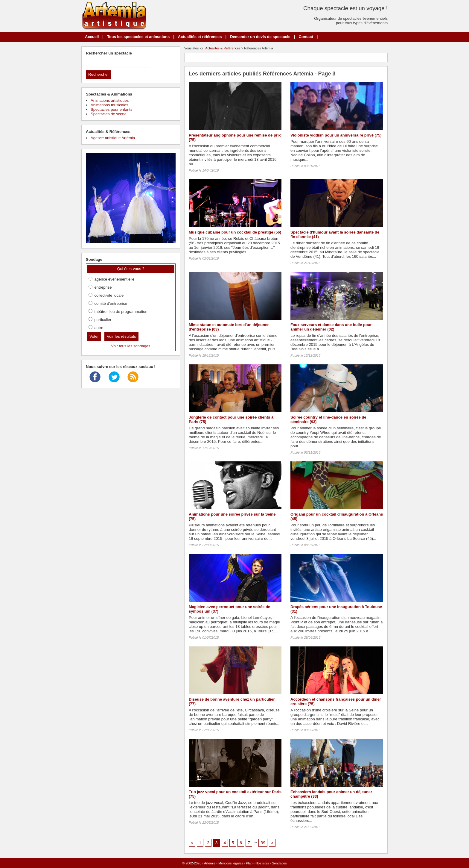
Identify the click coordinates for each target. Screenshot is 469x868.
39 (263, 843)
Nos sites (262, 863)
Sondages (279, 863)
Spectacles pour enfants (111, 109)
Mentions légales (231, 863)
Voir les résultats (121, 336)
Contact (306, 37)
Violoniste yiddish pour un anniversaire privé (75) (336, 135)
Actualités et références (200, 37)
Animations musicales (109, 105)
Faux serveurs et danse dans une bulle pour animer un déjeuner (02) (331, 327)
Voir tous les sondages (131, 346)
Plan (249, 863)
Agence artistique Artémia (113, 138)
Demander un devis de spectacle (260, 37)
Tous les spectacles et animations (138, 37)
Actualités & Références (223, 48)
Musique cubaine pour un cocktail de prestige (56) (235, 232)
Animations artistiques (110, 100)
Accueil (92, 37)
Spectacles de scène (109, 114)
